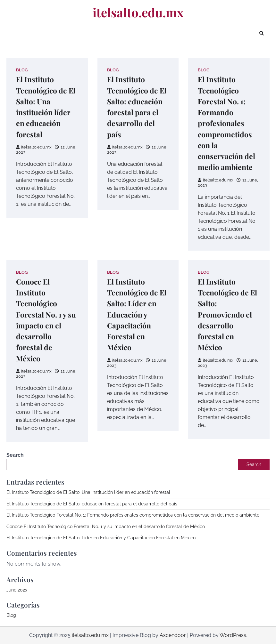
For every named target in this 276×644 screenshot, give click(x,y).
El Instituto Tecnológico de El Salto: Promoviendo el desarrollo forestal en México (227, 314)
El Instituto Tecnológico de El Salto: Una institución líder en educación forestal (88, 492)
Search (15, 455)
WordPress (233, 635)
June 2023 (17, 590)
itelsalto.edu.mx (138, 12)
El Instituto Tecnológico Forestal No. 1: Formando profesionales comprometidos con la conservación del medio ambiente (226, 123)
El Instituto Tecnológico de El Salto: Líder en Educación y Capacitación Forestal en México (137, 314)
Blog (22, 70)
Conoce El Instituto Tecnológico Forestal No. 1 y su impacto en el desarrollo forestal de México (106, 527)
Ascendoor (173, 635)
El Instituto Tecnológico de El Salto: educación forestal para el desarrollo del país (92, 504)
